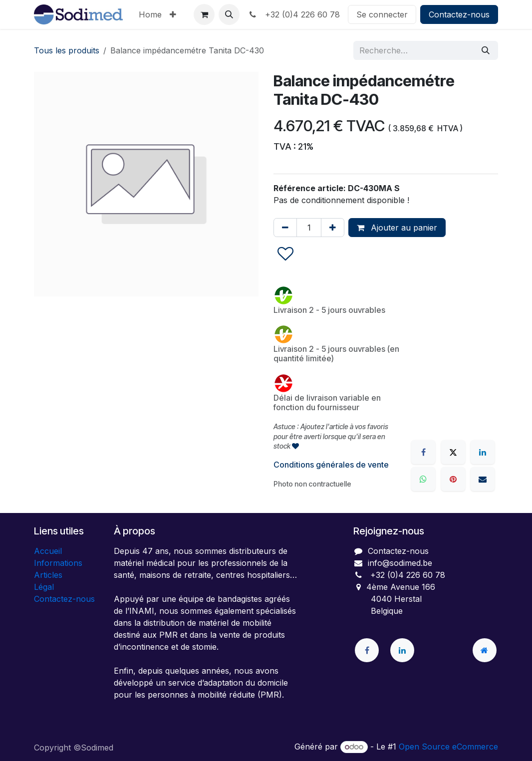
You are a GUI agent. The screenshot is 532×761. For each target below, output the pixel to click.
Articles (48, 575)
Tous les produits (67, 50)
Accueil (48, 551)
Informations (58, 563)
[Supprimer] (285, 228)
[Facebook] (423, 452)
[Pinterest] (453, 479)
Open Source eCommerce (448, 747)
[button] (229, 14)
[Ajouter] (333, 228)
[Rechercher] (486, 50)
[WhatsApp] (423, 479)
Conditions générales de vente (331, 465)
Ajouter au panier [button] (397, 228)
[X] (453, 452)
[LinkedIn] (483, 452)
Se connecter (382, 14)
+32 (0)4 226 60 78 (294, 14)
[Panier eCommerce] (204, 14)
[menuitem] (150, 14)
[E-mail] (483, 479)
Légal (44, 587)
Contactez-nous (459, 14)
